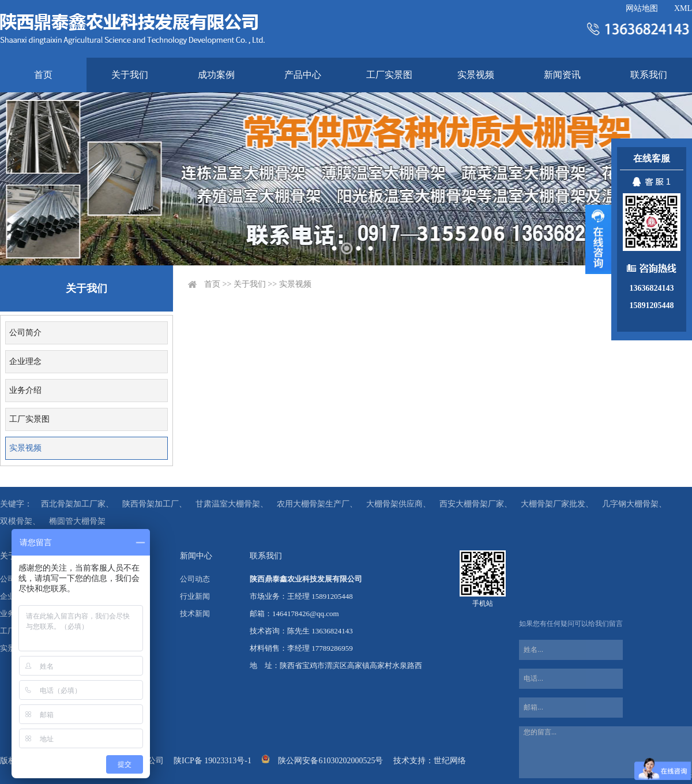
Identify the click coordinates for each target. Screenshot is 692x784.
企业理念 (25, 361)
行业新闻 (195, 596)
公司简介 (25, 333)
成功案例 (216, 75)
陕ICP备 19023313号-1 (213, 761)
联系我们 (649, 75)
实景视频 (476, 75)
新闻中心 (196, 556)
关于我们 (130, 75)
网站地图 (642, 8)
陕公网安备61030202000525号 (330, 761)
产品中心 (303, 75)
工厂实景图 (389, 75)
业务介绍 (25, 390)
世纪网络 (450, 761)
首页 (43, 75)
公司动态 (195, 579)
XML (683, 8)
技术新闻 (195, 614)
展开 (598, 239)
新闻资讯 (562, 75)
